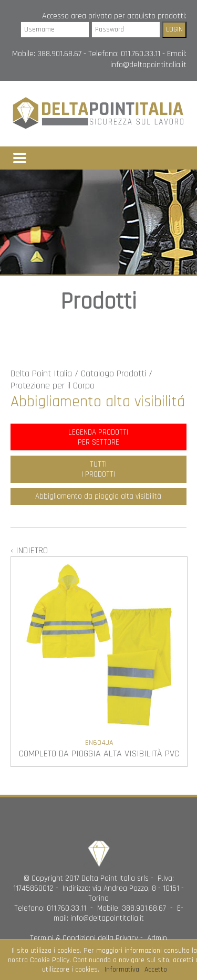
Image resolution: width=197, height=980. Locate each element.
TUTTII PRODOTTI (98, 469)
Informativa (122, 970)
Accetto (156, 970)
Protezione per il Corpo (53, 386)
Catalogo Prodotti (113, 373)
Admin (157, 938)
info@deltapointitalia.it (148, 65)
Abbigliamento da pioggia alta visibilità (98, 496)
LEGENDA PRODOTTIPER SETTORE (98, 437)
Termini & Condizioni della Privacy (84, 938)
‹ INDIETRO (29, 550)
